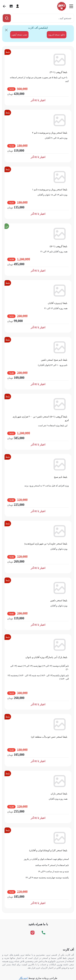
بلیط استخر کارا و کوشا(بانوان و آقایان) (48, 850)
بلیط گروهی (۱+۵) (58, 246)
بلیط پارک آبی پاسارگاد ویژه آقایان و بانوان (46, 657)
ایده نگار (23, 978)
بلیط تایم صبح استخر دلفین (54, 360)
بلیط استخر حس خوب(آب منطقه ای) (49, 737)
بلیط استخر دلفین (59, 600)
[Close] (6, 30)
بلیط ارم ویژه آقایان (58, 303)
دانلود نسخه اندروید (57, 35)
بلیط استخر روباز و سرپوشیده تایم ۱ (50, 189)
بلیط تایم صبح (61, 477)
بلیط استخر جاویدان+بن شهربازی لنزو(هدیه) (46, 544)
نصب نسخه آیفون (19, 35)
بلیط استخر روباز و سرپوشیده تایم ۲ (50, 133)
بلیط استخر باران (59, 794)
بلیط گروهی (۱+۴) (58, 72)
